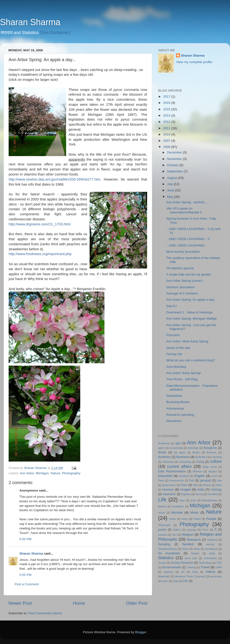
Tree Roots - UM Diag (182, 379)
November (175, 159)
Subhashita (210, 558)
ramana (163, 535)
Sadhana (212, 540)
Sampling (164, 544)
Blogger (141, 632)
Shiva (185, 549)
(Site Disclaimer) (55, 33)
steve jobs (191, 558)
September (175, 171)
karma (199, 494)
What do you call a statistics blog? (191, 360)
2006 (167, 147)
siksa (197, 549)
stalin (212, 553)
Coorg (200, 462)
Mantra (162, 506)
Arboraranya (175, 408)
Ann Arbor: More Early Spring (187, 341)
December (175, 152)
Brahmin (212, 452)
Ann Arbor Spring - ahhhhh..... (188, 202)
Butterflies (201, 457)
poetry (162, 530)
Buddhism (165, 457)
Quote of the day (178, 348)
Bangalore (210, 448)
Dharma (197, 471)
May (170, 197)
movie (162, 513)
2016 (167, 103)
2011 (167, 128)
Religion (188, 535)
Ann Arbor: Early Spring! (184, 373)
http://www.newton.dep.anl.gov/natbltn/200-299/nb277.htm (55, 179)
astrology (193, 448)
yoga (175, 581)
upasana (168, 572)
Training (191, 567)
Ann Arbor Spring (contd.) (184, 281)
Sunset (162, 563)
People (211, 519)
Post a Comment (27, 584)
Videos (210, 572)
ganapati (205, 480)
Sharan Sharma (30, 22)
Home (79, 603)
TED (219, 563)
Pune (205, 530)
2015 (167, 109)
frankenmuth (177, 480)
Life (162, 500)
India (201, 489)
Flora (161, 480)
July (170, 184)
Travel (205, 567)
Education (165, 476)
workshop (216, 576)
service (210, 544)
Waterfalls (164, 576)
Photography (71, 473)
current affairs (179, 466)
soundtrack (211, 549)
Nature (55, 473)
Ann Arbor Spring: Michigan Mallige (192, 319)
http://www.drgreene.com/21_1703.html (40, 224)
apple (161, 448)
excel (214, 476)
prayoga (192, 530)
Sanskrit (188, 544)
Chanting (216, 457)
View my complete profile (194, 62)
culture (216, 461)
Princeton (173, 335)
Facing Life (174, 354)
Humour (168, 489)
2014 (167, 115)
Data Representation (172, 471)
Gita (219, 480)
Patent (197, 519)
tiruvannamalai (172, 567)
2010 (167, 134)
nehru (172, 519)
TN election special (180, 268)
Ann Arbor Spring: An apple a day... (191, 300)
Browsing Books (178, 402)
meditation (178, 506)
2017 (167, 97)
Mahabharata (210, 500)
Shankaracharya (168, 549)
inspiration (169, 494)
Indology (216, 490)
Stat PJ (172, 306)
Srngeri (195, 553)
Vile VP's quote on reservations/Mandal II (184, 210)
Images (185, 489)
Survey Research (182, 563)
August (172, 178)
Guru (184, 485)
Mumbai (177, 512)
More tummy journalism (183, 252)
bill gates (180, 452)
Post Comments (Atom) (45, 613)
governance (169, 485)
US (183, 572)
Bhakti (162, 452)
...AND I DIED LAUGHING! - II (188, 239)
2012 (167, 122)
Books (196, 452)
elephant (184, 476)
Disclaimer (174, 421)
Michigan (42, 473)
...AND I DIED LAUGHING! (186, 245)
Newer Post (20, 603)
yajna (165, 581)
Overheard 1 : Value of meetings (189, 312)
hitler (219, 485)
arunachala (176, 448)
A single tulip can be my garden (189, 274)
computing (185, 462)
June (171, 190)
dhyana (213, 471)
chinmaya (168, 462)
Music (194, 512)
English (200, 476)
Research (194, 540)
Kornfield (213, 494)
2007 (167, 141)
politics (177, 530)
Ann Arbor (27, 473)
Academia (164, 443)
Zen (186, 581)
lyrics (193, 500)
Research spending (180, 415)
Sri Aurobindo (169, 553)
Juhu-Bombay (176, 367)
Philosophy (164, 525)
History (207, 485)
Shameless (174, 396)
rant (174, 535)
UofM (218, 567)
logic (182, 500)
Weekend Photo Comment (190, 576)
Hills (195, 485)
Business (183, 457)
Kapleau (186, 494)
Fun (192, 480)
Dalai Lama (210, 467)
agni (178, 443)
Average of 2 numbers (182, 293)
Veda (195, 572)
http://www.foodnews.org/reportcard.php (40, 254)
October (173, 165)
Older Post (137, 603)
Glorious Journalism (181, 287)
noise (184, 519)
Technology (205, 563)
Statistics (166, 558)
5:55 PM (25, 539)
